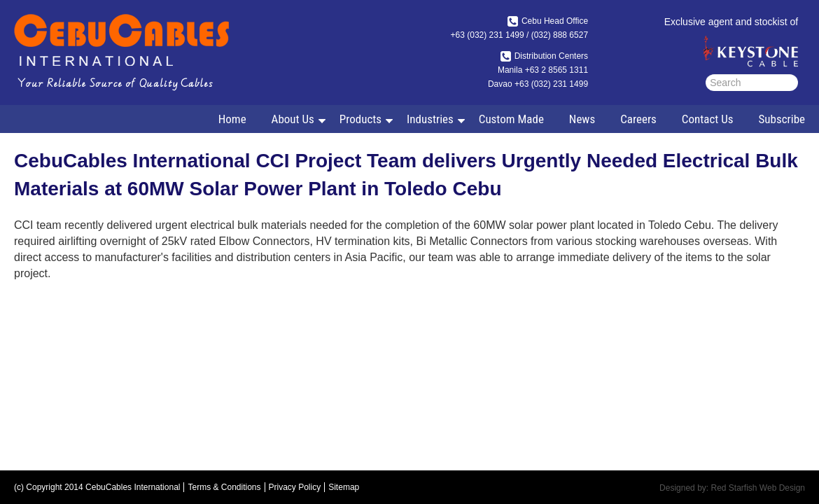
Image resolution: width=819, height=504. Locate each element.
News (582, 119)
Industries (429, 122)
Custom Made (511, 119)
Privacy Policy (295, 487)
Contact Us (708, 119)
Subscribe (782, 119)
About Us (292, 122)
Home (232, 119)
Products (359, 122)
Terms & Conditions (224, 487)
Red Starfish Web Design (758, 488)
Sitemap (344, 487)
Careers (638, 119)
